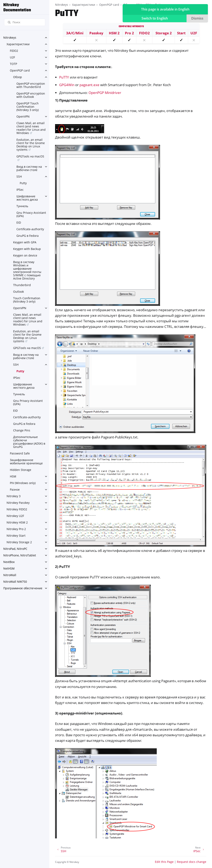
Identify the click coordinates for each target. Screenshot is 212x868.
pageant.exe (89, 85)
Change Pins (22, 430)
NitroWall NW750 (15, 582)
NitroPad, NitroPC (15, 549)
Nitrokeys (10, 38)
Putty (23, 183)
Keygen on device (25, 255)
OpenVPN (23, 116)
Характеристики (18, 44)
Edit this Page (164, 862)
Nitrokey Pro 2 (16, 529)
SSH (19, 176)
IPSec (20, 190)
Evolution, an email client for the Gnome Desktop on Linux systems (31, 145)
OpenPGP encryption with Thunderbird (31, 85)
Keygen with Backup (27, 249)
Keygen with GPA (25, 242)
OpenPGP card (20, 70)
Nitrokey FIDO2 (17, 509)
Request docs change (192, 862)
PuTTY (64, 77)
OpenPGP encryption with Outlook (31, 95)
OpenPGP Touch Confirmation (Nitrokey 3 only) (28, 107)
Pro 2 (129, 33)
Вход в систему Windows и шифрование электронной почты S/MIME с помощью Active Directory (27, 270)
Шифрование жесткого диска (27, 198)
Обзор (18, 77)
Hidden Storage (21, 470)
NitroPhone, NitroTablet (20, 555)
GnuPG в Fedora (28, 236)
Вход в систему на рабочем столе (29, 168)
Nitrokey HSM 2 (17, 522)
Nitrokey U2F (15, 516)
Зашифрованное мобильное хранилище (26, 462)
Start (181, 33)
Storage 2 (164, 33)
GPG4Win (67, 85)
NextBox (9, 562)
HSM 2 (114, 33)
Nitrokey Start (16, 536)
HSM (13, 476)
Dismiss (197, 18)
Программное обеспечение (23, 588)
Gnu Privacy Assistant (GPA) (31, 214)
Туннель (22, 206)
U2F (12, 57)
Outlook (18, 292)
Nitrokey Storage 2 (19, 542)
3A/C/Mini (75, 33)
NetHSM (9, 568)
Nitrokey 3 (14, 496)
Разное (15, 489)
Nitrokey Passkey (18, 503)
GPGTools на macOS (30, 156)
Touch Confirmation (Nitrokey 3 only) (27, 300)
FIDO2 (14, 51)
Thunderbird (22, 285)
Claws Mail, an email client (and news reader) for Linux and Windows (31, 128)
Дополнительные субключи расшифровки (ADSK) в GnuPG (29, 442)
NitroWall (10, 575)
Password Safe (20, 453)
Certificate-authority (30, 229)
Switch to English (155, 18)
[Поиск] (25, 22)
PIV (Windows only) (23, 483)
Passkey (96, 33)
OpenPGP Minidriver (105, 93)
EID (19, 222)
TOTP (13, 64)
